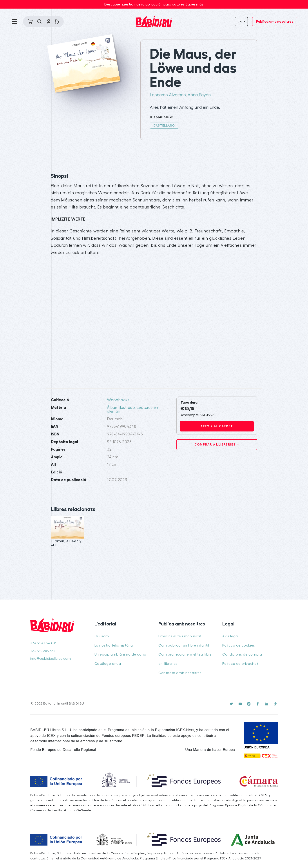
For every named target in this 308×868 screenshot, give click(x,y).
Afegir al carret (217, 426)
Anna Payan (199, 95)
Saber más (195, 4)
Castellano (164, 126)
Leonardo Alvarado (168, 95)
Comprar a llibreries (215, 444)
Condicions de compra (242, 654)
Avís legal (230, 636)
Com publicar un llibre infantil (184, 645)
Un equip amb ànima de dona (120, 654)
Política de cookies (239, 645)
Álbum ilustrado (121, 408)
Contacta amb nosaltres (180, 673)
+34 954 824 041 (43, 643)
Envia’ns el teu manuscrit (180, 636)
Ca (240, 22)
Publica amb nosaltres (275, 22)
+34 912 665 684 (43, 651)
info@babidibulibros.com (51, 659)
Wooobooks (118, 400)
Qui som (102, 636)
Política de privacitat (240, 664)
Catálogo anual (108, 664)
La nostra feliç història (114, 645)
